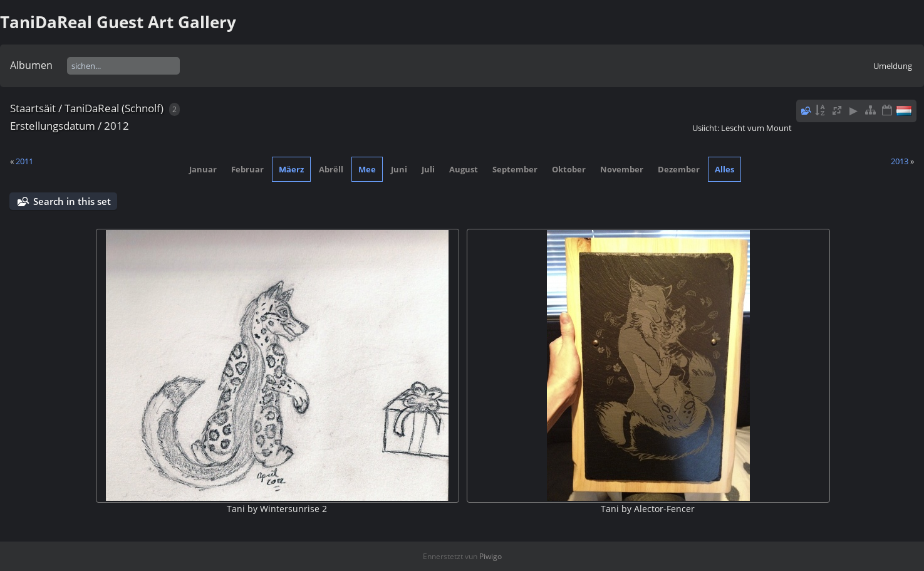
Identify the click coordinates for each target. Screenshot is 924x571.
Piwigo (491, 556)
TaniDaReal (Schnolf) (114, 108)
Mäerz (291, 169)
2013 (900, 161)
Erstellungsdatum (53, 126)
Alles (724, 169)
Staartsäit (33, 108)
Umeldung (893, 66)
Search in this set (72, 201)
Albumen (31, 65)
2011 (24, 161)
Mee (367, 169)
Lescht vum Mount (756, 128)
